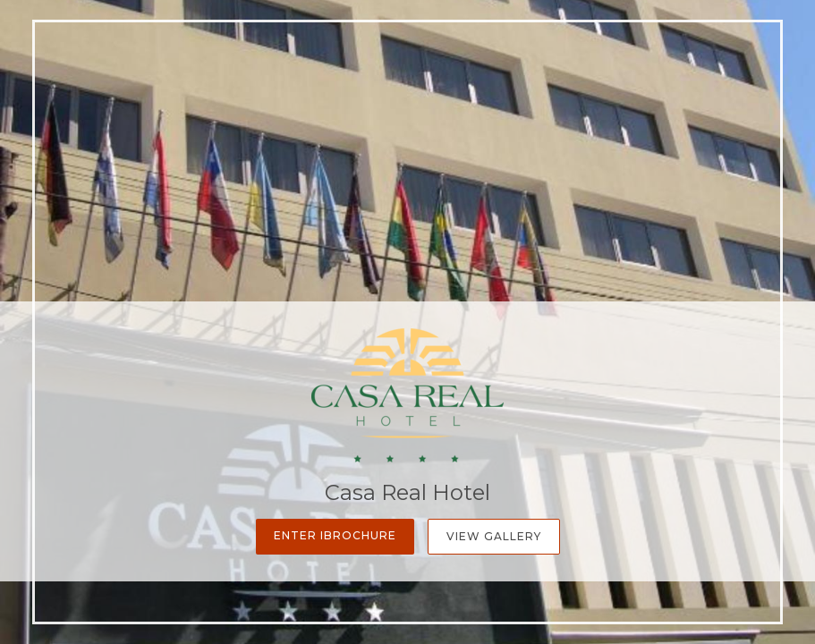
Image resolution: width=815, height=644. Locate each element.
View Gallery (494, 536)
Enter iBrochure (335, 535)
